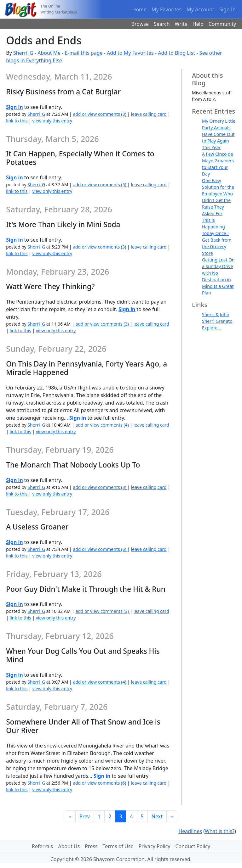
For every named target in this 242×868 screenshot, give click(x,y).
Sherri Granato (217, 321)
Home (140, 9)
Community (222, 24)
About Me (49, 53)
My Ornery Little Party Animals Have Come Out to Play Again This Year (219, 134)
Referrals (42, 846)
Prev (85, 816)
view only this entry (52, 121)
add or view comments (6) (100, 549)
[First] (70, 816)
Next (157, 816)
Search (162, 24)
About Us (69, 846)
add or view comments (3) (100, 114)
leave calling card (149, 114)
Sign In (228, 9)
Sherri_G (23, 53)
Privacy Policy (154, 846)
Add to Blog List (176, 53)
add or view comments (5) (100, 185)
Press (91, 846)
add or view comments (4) (103, 425)
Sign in (14, 107)
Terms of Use (118, 846)
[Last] (172, 816)
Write (181, 24)
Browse (140, 24)
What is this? (220, 831)
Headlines (190, 831)
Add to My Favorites (130, 53)
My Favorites (167, 9)
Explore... (212, 328)
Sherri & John (216, 314)
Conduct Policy (193, 846)
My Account (200, 9)
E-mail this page (84, 53)
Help (198, 24)
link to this (17, 121)
